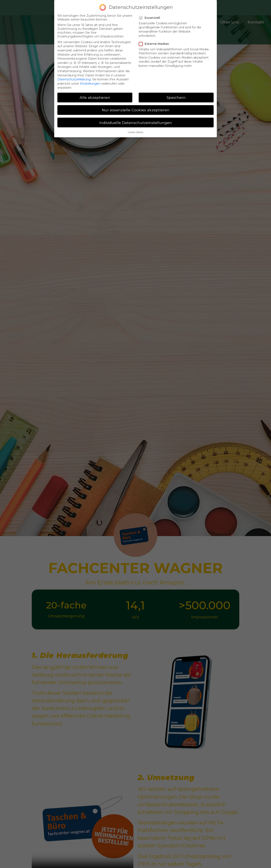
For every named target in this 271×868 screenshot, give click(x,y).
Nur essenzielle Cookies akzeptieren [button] (136, 110)
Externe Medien (155, 44)
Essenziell (151, 18)
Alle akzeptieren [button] (95, 97)
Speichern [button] (176, 97)
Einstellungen (90, 84)
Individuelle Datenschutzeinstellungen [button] (136, 123)
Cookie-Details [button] (136, 132)
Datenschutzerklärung (74, 79)
